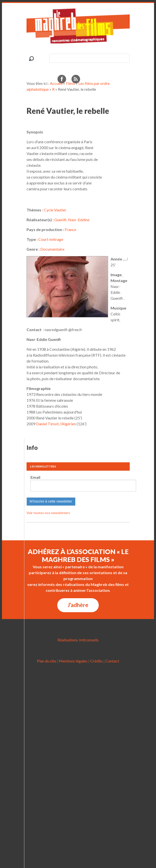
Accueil (56, 83)
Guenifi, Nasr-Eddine (72, 220)
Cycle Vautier (55, 210)
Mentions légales (73, 661)
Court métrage (51, 239)
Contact (112, 661)
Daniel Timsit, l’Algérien (56, 424)
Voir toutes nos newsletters (48, 513)
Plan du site (46, 661)
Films (70, 83)
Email (35, 477)
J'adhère (78, 605)
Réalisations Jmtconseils (78, 640)
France (70, 229)
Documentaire (52, 249)
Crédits (96, 661)
